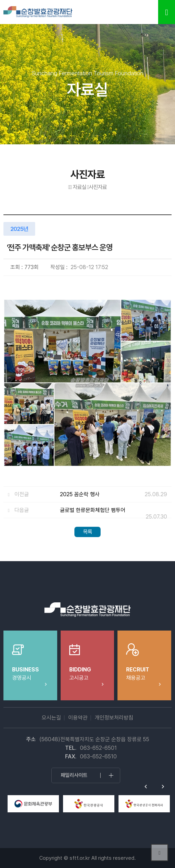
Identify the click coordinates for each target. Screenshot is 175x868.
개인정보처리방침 (114, 718)
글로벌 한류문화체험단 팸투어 (93, 510)
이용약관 (78, 718)
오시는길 (51, 718)
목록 (87, 532)
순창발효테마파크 (38, 12)
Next (163, 787)
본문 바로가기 (0, 0)
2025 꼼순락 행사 (80, 494)
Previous (146, 787)
